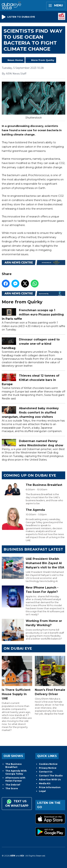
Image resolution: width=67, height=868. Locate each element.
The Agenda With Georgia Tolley (16, 772)
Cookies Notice (48, 764)
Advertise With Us (50, 780)
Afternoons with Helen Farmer (15, 779)
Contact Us (46, 772)
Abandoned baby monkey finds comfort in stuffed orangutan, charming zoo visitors (30, 413)
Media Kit (45, 783)
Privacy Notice (48, 768)
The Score (12, 788)
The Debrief (13, 785)
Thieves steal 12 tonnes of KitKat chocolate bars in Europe (31, 380)
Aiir (22, 856)
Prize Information (50, 787)
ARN (13, 856)
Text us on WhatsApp (17, 803)
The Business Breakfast (13, 766)
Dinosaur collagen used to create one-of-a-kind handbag (31, 344)
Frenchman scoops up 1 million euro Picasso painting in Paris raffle (33, 315)
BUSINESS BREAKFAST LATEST (33, 549)
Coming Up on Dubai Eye (30, 475)
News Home (15, 60)
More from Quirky (43, 60)
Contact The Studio (51, 776)
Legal (42, 791)
